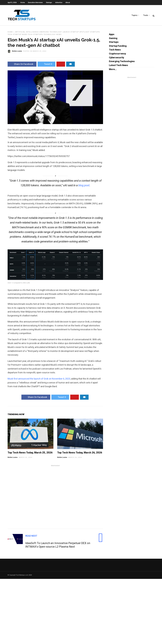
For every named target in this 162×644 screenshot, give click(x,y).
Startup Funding (118, 47)
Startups (49, 3)
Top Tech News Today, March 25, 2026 (30, 453)
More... (113, 70)
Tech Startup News (17, 35)
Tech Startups (35, 35)
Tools (146, 15)
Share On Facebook (22, 65)
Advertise (59, 3)
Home (23, 3)
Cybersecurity (117, 58)
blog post (84, 186)
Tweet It (46, 65)
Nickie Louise (13, 458)
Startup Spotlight (80, 33)
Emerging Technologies (122, 62)
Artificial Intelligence (27, 33)
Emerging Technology (51, 33)
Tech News (115, 50)
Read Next (31, 536)
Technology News (52, 35)
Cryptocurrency (117, 54)
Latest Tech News (118, 66)
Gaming (113, 39)
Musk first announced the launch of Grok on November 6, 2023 (39, 379)
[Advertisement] (55, 497)
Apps (112, 35)
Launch (66, 33)
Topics (134, 15)
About (68, 3)
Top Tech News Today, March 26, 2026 (80, 453)
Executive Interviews (35, 3)
